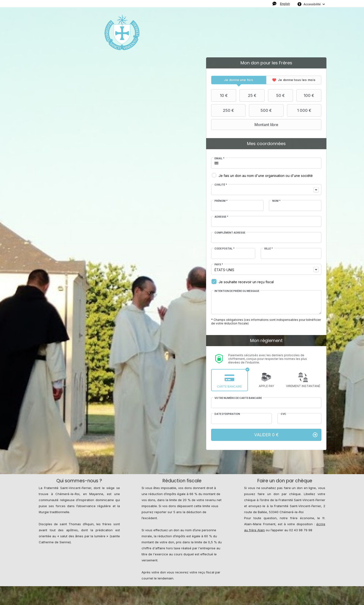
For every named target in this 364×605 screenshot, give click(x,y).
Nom (276, 201)
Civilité (221, 185)
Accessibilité (312, 4)
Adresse (221, 217)
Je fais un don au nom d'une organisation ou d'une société (266, 176)
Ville (269, 249)
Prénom (221, 201)
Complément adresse (230, 233)
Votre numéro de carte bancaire (238, 398)
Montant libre (245, 125)
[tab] (239, 80)
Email (220, 158)
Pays (219, 264)
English (285, 4)
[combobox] (266, 190)
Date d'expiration (227, 414)
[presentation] (239, 80)
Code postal (225, 249)
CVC (283, 414)
